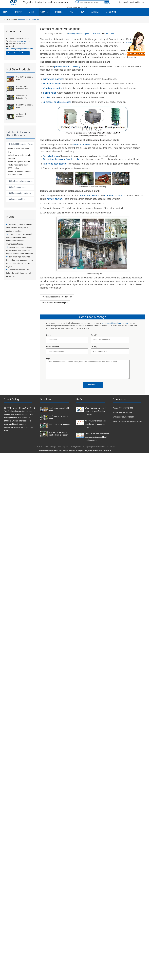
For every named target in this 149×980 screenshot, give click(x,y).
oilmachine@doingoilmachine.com (115, 323)
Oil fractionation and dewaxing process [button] (26, 193)
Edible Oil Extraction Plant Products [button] (25, 144)
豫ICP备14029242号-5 (108, 447)
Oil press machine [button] (17, 199)
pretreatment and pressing (67, 66)
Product (19, 12)
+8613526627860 (127, 417)
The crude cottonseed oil (55, 164)
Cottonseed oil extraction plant (29, 19)
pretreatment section (89, 196)
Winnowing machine (53, 79)
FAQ (71, 12)
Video (31, 12)
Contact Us (111, 12)
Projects (59, 12)
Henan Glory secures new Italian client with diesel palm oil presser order (18, 273)
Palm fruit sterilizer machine (20, 171)
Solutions (44, 12)
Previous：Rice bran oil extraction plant (57, 297)
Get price (25, 53)
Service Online (13, 53)
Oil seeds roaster (16, 175)
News (82, 12)
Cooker (47, 97)
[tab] (20, 144)
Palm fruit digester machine (20, 162)
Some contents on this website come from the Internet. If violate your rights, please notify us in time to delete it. (74, 451)
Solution (13, 19)
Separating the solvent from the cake (61, 159)
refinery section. (55, 199)
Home (6, 12)
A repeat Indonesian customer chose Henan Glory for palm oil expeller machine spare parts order (20, 250)
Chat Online (109, 34)
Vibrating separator (53, 88)
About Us (95, 12)
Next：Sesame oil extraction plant (55, 303)
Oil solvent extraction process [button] (22, 181)
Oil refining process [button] (18, 187)
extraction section (113, 196)
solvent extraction (81, 145)
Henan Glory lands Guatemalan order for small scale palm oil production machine (20, 228)
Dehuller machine (52, 84)
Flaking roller (50, 93)
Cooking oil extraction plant (79, 34)
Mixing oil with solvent (51, 156)
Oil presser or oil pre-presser (57, 102)
